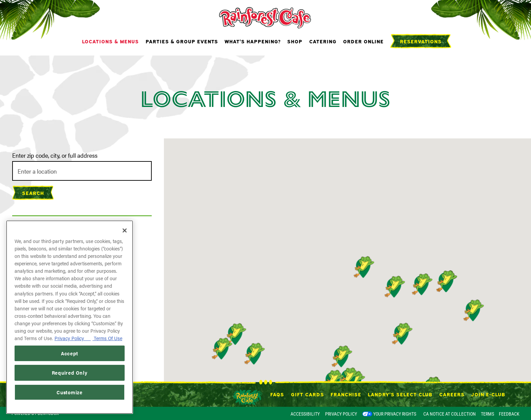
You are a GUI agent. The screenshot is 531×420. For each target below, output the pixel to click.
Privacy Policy (341, 414)
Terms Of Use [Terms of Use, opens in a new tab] (107, 338)
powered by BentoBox (35, 413)
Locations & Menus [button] (110, 41)
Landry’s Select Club (400, 394)
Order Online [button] (363, 41)
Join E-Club (488, 394)
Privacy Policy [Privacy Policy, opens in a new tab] (73, 338)
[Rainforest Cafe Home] (266, 17)
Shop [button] (295, 41)
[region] (70, 317)
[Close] (125, 230)
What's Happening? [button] (253, 41)
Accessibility (305, 414)
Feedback (509, 414)
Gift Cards (307, 394)
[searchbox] (82, 171)
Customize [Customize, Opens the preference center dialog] (70, 392)
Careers (452, 394)
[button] (472, 310)
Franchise (346, 394)
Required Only (70, 372)
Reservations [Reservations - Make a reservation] (421, 41)
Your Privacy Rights (395, 414)
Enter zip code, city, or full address (55, 155)
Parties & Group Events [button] (182, 41)
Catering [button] (323, 41)
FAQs (277, 394)
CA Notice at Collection (450, 414)
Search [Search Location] (33, 193)
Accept (70, 353)
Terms (487, 414)
